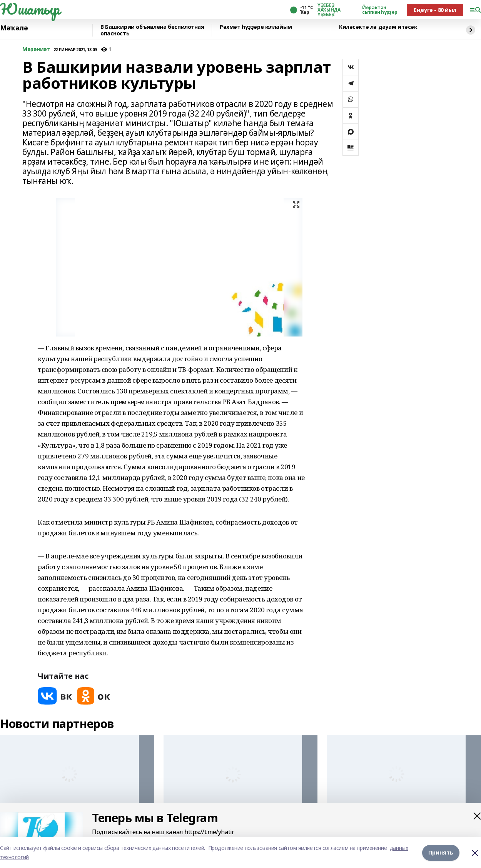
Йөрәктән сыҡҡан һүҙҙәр (380, 10)
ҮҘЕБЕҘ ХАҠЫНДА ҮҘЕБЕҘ (329, 10)
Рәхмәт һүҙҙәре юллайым (256, 27)
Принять (441, 852)
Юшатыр (30, 9)
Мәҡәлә (14, 28)
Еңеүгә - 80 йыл (435, 10)
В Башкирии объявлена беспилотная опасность (152, 30)
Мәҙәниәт (36, 49)
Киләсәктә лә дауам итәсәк (378, 27)
